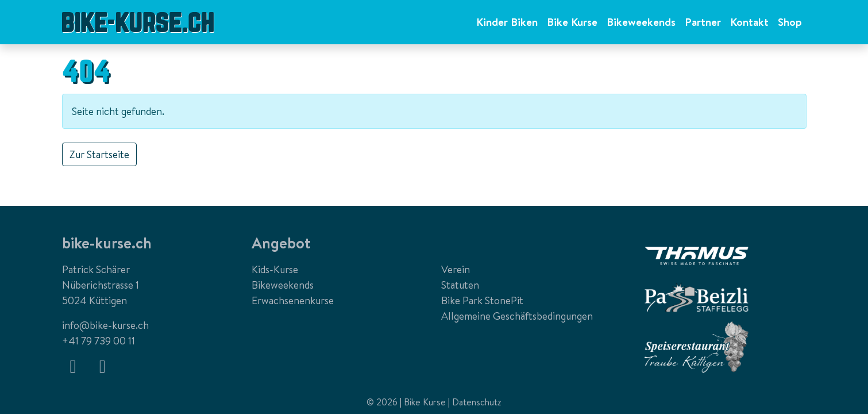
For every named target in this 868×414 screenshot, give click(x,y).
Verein (456, 269)
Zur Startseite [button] (99, 154)
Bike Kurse (572, 22)
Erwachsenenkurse (293, 300)
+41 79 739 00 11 (99, 341)
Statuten (460, 285)
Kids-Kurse (275, 269)
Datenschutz (477, 402)
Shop (790, 22)
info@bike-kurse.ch (105, 325)
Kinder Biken (507, 22)
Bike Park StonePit (482, 300)
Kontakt (749, 22)
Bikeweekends (641, 22)
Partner (703, 22)
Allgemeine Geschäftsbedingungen (517, 316)
